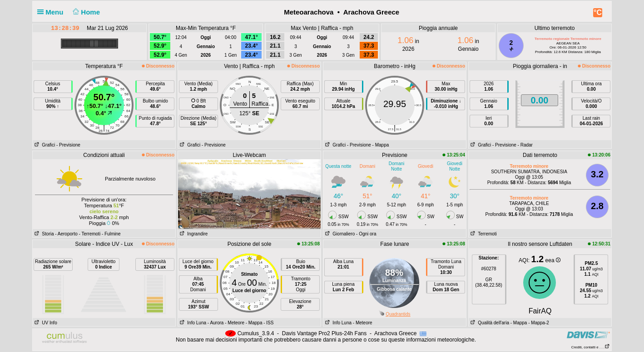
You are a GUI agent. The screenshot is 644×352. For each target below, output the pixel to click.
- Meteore (235, 323)
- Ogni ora (366, 234)
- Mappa (381, 145)
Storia (43, 234)
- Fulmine (111, 234)
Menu (52, 12)
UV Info (45, 323)
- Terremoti (90, 234)
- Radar (525, 145)
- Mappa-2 (538, 323)
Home (86, 12)
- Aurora (216, 323)
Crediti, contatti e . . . (591, 347)
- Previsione (68, 145)
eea (553, 260)
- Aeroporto (66, 234)
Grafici (44, 145)
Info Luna (192, 323)
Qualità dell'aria (489, 323)
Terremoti (483, 234)
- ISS (268, 323)
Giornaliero (339, 234)
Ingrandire (193, 234)
